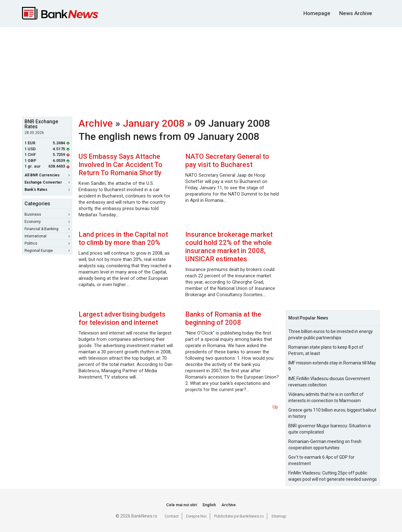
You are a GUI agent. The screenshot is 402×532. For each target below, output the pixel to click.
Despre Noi (196, 516)
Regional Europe (47, 251)
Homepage (317, 13)
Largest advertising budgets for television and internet (122, 318)
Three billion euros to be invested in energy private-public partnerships (331, 335)
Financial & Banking (47, 229)
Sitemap (279, 516)
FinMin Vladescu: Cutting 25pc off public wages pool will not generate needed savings (333, 476)
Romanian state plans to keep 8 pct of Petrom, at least (326, 350)
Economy (47, 222)
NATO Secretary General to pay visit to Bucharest (227, 161)
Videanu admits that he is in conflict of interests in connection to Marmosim (326, 397)
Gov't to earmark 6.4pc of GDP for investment (321, 460)
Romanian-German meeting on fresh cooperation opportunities (325, 445)
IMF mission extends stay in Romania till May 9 (332, 366)
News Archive (356, 13)
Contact (172, 516)
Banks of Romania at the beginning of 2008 (223, 318)
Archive (96, 123)
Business (47, 214)
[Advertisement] (201, 71)
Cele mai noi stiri (182, 505)
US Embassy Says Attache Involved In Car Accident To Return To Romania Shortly (120, 165)
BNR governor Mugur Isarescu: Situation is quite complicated (330, 429)
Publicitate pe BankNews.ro (239, 516)
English (209, 505)
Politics (47, 243)
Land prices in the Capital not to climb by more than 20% (123, 238)
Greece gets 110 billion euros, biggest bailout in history (332, 413)
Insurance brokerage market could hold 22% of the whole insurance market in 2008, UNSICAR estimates (229, 247)
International (47, 236)
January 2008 (154, 123)
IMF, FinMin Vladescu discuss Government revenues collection (329, 382)
